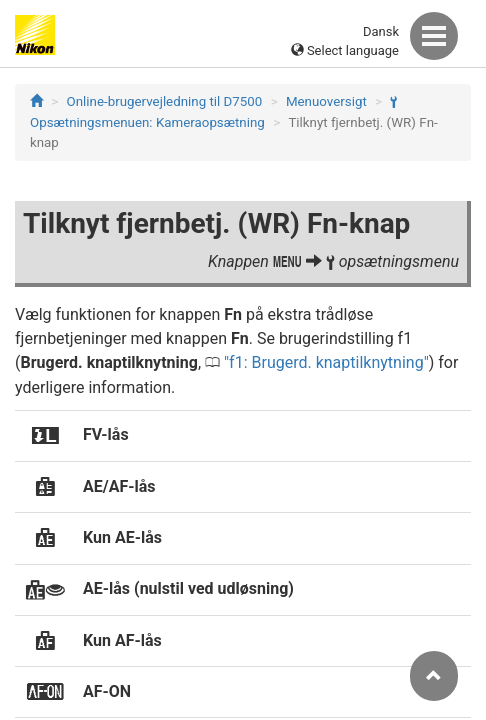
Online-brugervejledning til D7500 (165, 101)
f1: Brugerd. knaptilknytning (326, 362)
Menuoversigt (326, 101)
